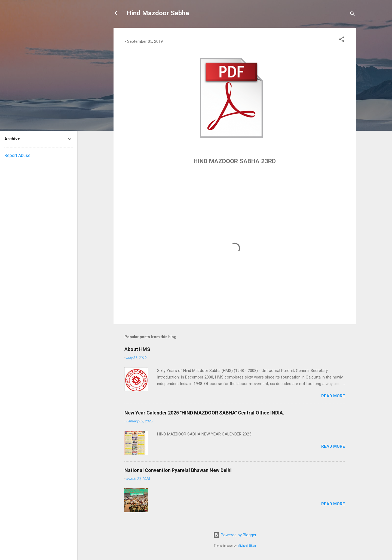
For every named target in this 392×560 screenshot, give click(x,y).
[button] (342, 40)
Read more (333, 396)
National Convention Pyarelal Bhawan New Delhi (178, 470)
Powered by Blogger (235, 535)
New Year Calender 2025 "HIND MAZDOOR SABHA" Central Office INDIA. (204, 413)
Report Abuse (17, 155)
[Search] (353, 15)
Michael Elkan (247, 546)
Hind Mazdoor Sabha (158, 13)
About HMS (137, 349)
